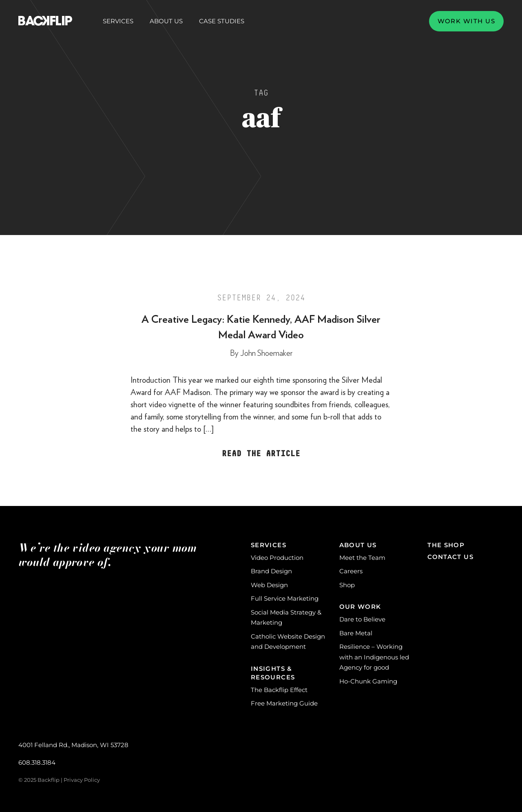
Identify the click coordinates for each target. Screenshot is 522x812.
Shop (347, 585)
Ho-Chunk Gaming (368, 681)
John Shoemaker (266, 353)
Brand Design (271, 571)
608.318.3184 (37, 762)
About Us (166, 21)
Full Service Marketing (285, 598)
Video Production (277, 558)
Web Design (269, 585)
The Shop (446, 545)
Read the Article (261, 454)
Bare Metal (356, 633)
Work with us (466, 21)
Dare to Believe (362, 619)
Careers (351, 571)
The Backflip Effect (279, 690)
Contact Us (450, 557)
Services (118, 21)
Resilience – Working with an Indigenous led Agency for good (374, 657)
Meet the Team (362, 558)
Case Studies (222, 21)
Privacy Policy (82, 780)
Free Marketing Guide (284, 703)
